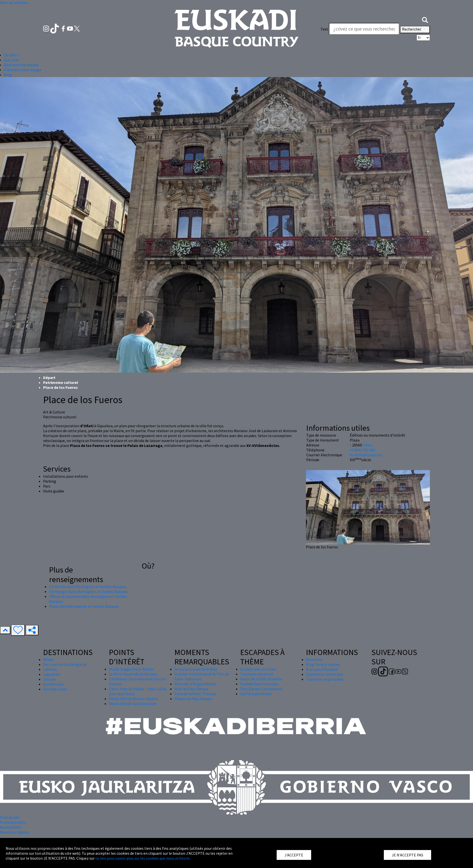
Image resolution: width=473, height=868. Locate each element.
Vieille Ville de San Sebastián (133, 704)
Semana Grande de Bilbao (196, 669)
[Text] (364, 29)
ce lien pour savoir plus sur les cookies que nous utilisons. (143, 858)
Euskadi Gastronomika (259, 684)
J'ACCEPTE (294, 855)
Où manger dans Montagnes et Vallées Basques (89, 591)
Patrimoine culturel (61, 382)
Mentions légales (15, 832)
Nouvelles (314, 659)
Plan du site (10, 817)
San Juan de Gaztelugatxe (65, 664)
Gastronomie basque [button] (21, 65)
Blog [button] (8, 75)
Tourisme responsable (325, 679)
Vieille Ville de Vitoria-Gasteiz (134, 699)
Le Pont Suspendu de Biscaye (133, 674)
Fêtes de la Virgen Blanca (195, 684)
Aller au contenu (14, 2)
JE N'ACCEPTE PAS (407, 855)
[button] (425, 19)
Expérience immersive (324, 674)
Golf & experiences (256, 694)
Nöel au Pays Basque (191, 689)
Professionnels (13, 822)
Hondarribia (53, 684)
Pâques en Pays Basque (193, 699)
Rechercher (415, 30)
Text (324, 29)
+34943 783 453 (363, 450)
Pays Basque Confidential (261, 689)
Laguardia (51, 674)
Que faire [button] (11, 60)
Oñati (367, 445)
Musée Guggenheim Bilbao (131, 669)
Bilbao (49, 659)
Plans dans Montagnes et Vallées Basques (84, 606)
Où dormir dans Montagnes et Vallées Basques (88, 587)
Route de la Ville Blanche (261, 679)
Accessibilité (11, 827)
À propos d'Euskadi (322, 669)
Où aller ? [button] (12, 55)
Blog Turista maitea (323, 664)
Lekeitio (50, 669)
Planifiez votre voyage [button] (23, 70)
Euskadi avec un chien (258, 669)
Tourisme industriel (257, 674)
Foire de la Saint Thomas (195, 694)
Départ (49, 377)
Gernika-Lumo (55, 689)
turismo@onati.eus (366, 455)
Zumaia (49, 679)
